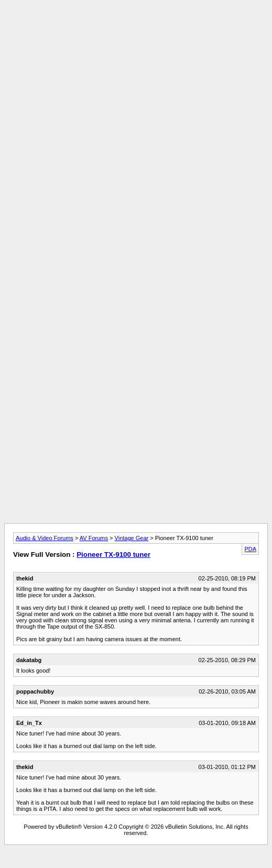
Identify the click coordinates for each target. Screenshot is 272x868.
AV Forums (94, 538)
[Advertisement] (134, 105)
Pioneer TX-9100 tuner (113, 554)
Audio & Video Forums (45, 538)
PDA (250, 549)
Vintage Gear (132, 538)
